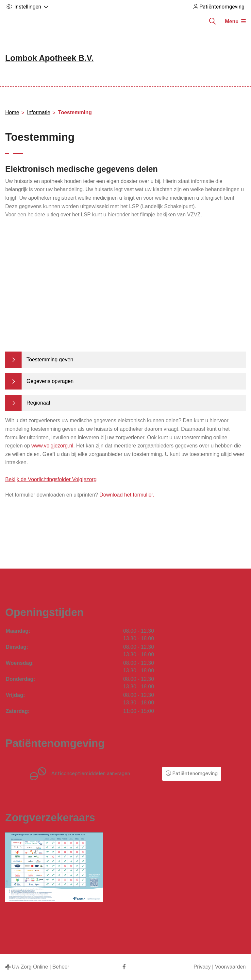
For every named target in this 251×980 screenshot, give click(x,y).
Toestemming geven (50, 360)
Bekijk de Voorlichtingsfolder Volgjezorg (51, 479)
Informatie (39, 112)
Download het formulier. (127, 495)
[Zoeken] (212, 21)
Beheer (61, 967)
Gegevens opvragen (50, 381)
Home (12, 112)
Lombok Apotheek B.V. (49, 58)
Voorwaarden (230, 967)
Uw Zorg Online (30, 967)
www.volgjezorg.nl (52, 446)
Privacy (202, 967)
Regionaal (38, 403)
